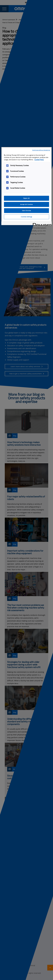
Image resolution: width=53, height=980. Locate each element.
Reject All (27, 198)
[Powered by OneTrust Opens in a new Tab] (41, 224)
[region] (26, 186)
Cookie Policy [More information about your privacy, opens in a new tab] (39, 160)
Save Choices (26, 211)
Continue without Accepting (41, 150)
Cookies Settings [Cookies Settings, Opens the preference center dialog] (26, 217)
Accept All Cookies (26, 204)
